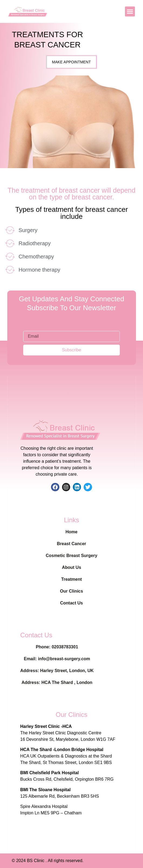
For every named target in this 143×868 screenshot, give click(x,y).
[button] (130, 12)
